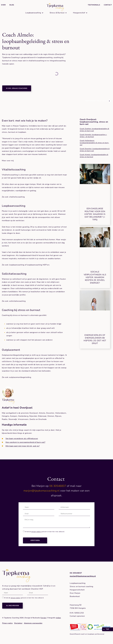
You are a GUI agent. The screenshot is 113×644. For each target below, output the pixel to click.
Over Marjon (75, 593)
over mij (10, 161)
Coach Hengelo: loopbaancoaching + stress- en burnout (93, 136)
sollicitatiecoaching (17, 301)
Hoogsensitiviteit (77, 590)
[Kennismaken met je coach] (109, 101)
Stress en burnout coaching (81, 587)
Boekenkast (75, 596)
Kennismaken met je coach (96, 101)
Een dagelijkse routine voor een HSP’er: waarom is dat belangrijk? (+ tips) (95, 214)
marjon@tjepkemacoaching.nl (42, 491)
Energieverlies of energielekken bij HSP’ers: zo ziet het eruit (95, 339)
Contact (108, 5)
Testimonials (94, 5)
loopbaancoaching (17, 265)
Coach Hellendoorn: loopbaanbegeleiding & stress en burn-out (94, 143)
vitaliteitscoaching (17, 197)
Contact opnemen (77, 616)
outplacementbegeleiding (20, 377)
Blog (12, 5)
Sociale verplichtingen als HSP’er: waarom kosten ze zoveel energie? (95, 277)
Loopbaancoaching (78, 583)
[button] (34, 13)
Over (3, 5)
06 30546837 (58, 486)
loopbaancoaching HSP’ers (38, 265)
